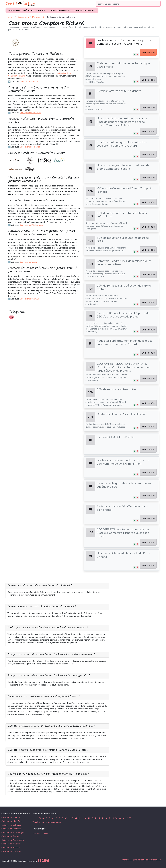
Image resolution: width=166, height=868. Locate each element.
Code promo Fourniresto (31, 147)
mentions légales (130, 860)
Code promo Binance (11, 817)
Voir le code (148, 52)
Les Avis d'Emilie (41, 833)
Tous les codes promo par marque (48, 822)
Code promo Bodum (29, 81)
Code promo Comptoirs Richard (61, 17)
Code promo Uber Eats (11, 821)
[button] (135, 54)
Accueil (11, 17)
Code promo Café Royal (30, 113)
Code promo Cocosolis (11, 851)
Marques (36, 17)
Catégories (28, 10)
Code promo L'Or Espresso (32, 225)
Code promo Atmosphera (13, 840)
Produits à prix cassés (60, 10)
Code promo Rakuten (11, 836)
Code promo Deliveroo (11, 825)
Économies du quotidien (85, 10)
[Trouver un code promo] (128, 4)
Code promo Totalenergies (13, 832)
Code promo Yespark (11, 848)
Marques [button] (41, 10)
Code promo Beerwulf (30, 299)
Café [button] (11, 317)
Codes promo (14, 10)
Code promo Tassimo (29, 262)
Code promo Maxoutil (11, 844)
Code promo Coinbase (11, 829)
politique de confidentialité (149, 860)
